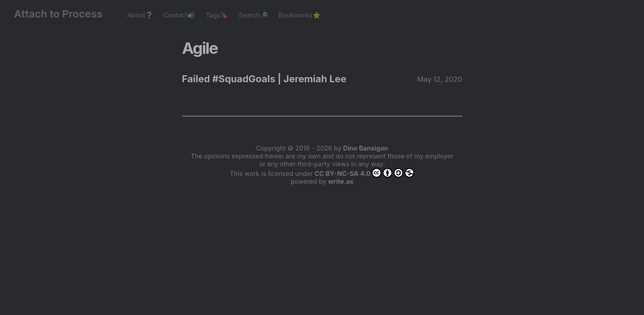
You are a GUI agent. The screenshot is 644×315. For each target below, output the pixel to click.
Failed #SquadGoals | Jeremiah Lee (264, 79)
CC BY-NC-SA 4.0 (364, 173)
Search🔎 (253, 15)
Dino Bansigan (366, 148)
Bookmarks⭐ (299, 15)
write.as (341, 182)
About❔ (140, 15)
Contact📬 (179, 15)
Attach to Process (63, 14)
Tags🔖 (217, 15)
